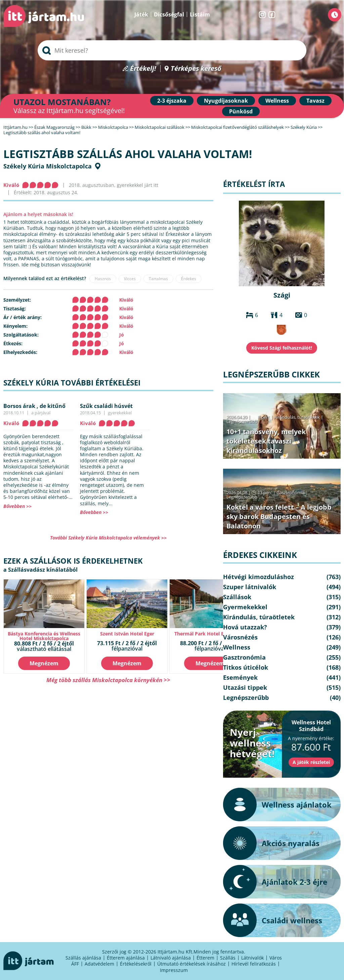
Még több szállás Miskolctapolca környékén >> (108, 680)
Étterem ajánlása (126, 958)
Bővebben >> (17, 506)
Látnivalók (252, 958)
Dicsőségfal (169, 14)
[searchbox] (172, 50)
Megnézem (44, 663)
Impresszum (174, 970)
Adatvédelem (99, 964)
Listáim (200, 14)
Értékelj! (143, 69)
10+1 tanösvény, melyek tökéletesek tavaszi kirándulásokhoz (266, 441)
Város (276, 958)
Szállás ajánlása (83, 958)
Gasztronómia (291, 493)
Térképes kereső (196, 69)
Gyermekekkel (245, 607)
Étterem (205, 958)
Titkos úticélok (246, 667)
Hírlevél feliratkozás (254, 964)
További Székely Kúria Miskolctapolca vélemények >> (108, 538)
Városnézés (240, 637)
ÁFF (75, 964)
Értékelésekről (136, 964)
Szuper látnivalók (250, 587)
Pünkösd (241, 111)
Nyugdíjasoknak (226, 101)
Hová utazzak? (245, 627)
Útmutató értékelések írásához (191, 964)
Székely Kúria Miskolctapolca (48, 166)
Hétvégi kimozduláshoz (259, 577)
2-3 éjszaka (172, 101)
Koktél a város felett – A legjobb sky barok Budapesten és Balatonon (279, 517)
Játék (141, 14)
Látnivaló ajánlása (171, 958)
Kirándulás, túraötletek (297, 417)
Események (240, 677)
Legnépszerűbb (242, 421)
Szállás (228, 958)
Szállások (237, 597)
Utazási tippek (245, 687)
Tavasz (315, 101)
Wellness (277, 101)
